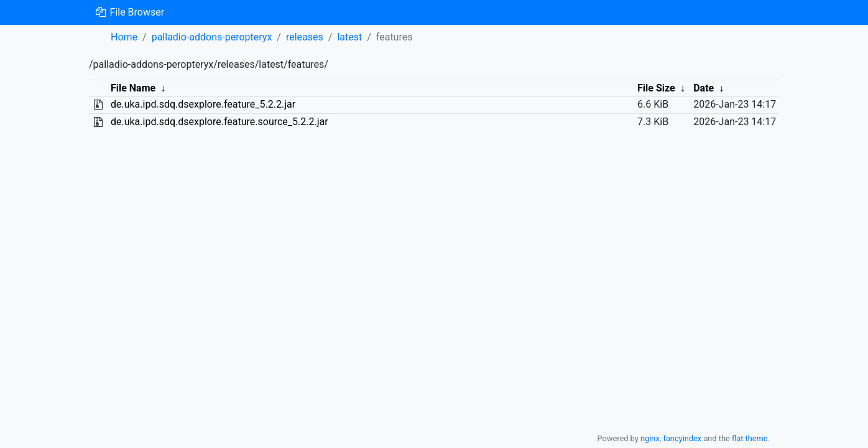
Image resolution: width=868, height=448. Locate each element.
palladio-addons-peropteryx (212, 37)
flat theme (750, 438)
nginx (650, 438)
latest (349, 37)
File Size (656, 88)
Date (704, 88)
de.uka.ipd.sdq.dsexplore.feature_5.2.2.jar (203, 104)
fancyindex (682, 438)
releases (305, 37)
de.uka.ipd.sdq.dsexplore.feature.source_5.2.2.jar (219, 122)
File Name (133, 88)
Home (124, 37)
